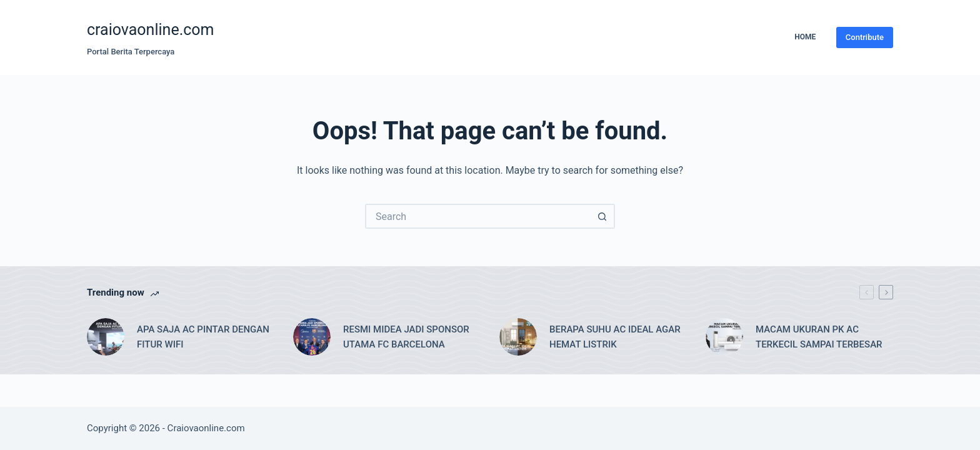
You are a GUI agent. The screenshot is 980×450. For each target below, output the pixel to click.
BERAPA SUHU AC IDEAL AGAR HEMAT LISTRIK (615, 337)
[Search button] (602, 216)
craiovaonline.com (151, 30)
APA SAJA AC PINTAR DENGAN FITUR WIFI (203, 337)
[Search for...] (477, 216)
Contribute (865, 37)
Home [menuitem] (805, 37)
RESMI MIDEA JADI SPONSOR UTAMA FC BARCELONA (406, 337)
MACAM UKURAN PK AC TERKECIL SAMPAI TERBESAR (819, 337)
